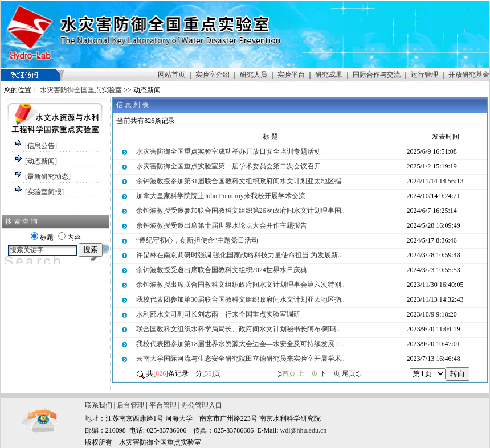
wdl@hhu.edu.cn (304, 430)
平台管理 (163, 405)
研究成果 (329, 75)
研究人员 (254, 75)
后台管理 (130, 405)
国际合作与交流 (377, 75)
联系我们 (99, 405)
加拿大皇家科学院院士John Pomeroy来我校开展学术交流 (221, 196)
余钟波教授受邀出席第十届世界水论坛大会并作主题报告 (222, 225)
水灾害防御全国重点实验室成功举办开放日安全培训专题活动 (228, 151)
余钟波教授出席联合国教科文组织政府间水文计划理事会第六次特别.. (240, 285)
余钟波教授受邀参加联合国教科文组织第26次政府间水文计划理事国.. (240, 211)
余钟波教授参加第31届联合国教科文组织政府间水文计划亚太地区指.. (240, 181)
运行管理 (424, 75)
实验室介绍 (213, 75)
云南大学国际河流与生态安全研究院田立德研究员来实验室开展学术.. (240, 359)
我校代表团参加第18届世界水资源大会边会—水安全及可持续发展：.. (240, 344)
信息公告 (41, 146)
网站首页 (171, 75)
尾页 (349, 373)
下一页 (330, 373)
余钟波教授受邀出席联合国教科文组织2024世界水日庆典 (222, 270)
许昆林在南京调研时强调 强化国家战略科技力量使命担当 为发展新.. (239, 255)
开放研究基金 (469, 75)
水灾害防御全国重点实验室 (81, 90)
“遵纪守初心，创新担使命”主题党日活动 (197, 240)
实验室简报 (44, 192)
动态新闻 (41, 161)
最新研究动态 (48, 176)
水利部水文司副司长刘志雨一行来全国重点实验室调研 (218, 314)
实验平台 (291, 75)
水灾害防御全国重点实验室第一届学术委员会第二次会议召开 (228, 166)
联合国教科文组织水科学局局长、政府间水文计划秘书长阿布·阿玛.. (238, 329)
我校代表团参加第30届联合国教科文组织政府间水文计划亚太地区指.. (240, 299)
